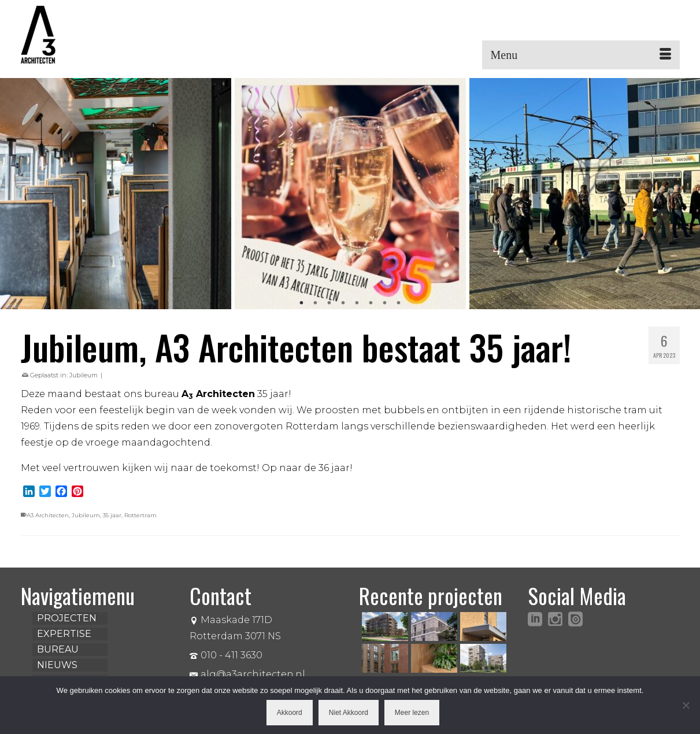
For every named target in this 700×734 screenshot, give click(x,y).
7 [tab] (385, 303)
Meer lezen (412, 713)
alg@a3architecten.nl (247, 674)
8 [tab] (399, 303)
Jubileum (84, 375)
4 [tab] (343, 303)
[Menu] (581, 55)
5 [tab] (357, 303)
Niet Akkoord (349, 713)
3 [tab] (329, 303)
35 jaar (112, 515)
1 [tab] (302, 303)
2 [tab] (316, 303)
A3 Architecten (48, 515)
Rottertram (140, 515)
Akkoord (290, 713)
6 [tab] (371, 303)
